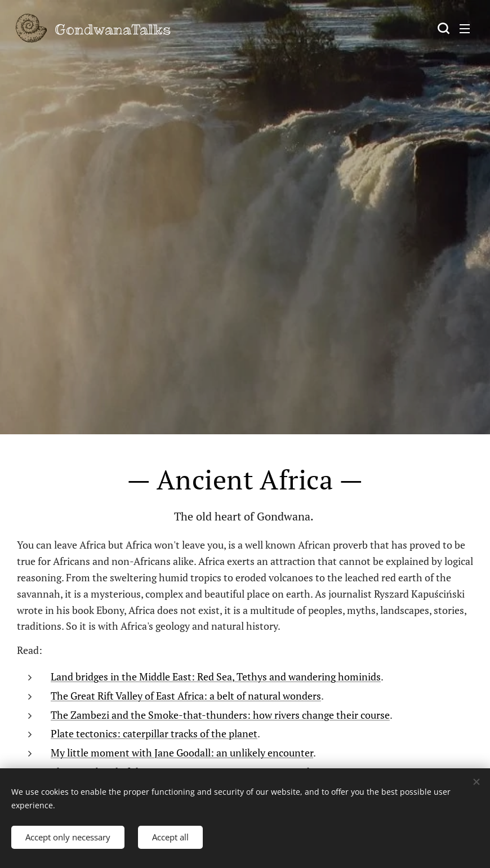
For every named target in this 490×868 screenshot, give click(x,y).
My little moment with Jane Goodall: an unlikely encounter (182, 753)
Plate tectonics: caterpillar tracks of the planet (154, 733)
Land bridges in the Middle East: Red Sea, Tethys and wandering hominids (216, 676)
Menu (465, 29)
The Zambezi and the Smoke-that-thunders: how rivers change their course (220, 714)
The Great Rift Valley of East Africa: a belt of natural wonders (186, 695)
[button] (442, 28)
